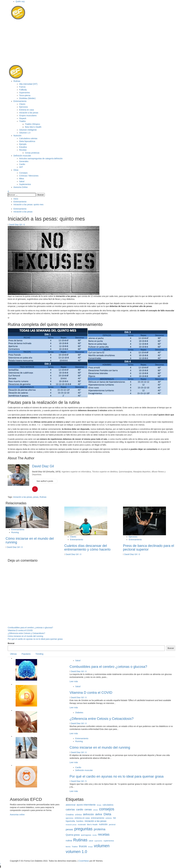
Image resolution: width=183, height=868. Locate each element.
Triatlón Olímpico (32, 124)
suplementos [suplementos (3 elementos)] (109, 841)
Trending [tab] (39, 654)
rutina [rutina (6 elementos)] (69, 840)
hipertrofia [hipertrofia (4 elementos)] (70, 821)
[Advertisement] (92, 42)
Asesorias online (17, 815)
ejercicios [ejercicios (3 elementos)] (70, 818)
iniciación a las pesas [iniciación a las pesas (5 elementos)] (96, 821)
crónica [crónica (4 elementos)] (78, 815)
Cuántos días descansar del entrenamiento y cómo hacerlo (87, 547)
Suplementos (25, 184)
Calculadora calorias (28, 138)
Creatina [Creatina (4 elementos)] (70, 815)
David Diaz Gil (16, 225)
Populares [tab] (26, 654)
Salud (22, 181)
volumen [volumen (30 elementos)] (102, 846)
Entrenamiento (20, 101)
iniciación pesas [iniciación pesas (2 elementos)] (71, 825)
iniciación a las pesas (22, 497)
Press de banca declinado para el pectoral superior (148, 547)
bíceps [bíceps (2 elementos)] (99, 805)
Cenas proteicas (32, 153)
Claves (22, 104)
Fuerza (22, 87)
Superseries (25, 93)
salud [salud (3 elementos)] (91, 841)
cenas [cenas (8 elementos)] (88, 809)
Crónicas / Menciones (29, 176)
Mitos (22, 179)
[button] (18, 12)
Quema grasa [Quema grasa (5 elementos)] (73, 835)
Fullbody (23, 90)
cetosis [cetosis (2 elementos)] (95, 810)
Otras (16, 170)
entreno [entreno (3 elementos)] (109, 818)
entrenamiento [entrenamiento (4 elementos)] (98, 818)
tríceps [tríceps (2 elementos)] (90, 847)
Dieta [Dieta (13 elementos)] (107, 814)
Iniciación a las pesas (29, 113)
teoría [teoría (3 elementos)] (68, 847)
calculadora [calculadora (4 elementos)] (108, 805)
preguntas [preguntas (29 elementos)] (83, 829)
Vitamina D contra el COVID (20, 630)
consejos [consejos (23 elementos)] (107, 809)
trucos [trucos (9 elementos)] (83, 846)
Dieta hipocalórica (27, 141)
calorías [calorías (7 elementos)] (70, 810)
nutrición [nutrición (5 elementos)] (103, 824)
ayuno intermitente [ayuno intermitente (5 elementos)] (86, 805)
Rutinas (17, 81)
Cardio (22, 164)
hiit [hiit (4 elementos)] (114, 818)
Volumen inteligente (28, 130)
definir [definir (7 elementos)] (99, 814)
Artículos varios (41, 158)
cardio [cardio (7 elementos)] (80, 810)
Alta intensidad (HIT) (28, 84)
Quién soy (20, 1)
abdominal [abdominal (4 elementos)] (71, 805)
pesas (36, 497)
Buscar (11, 643)
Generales (24, 161)
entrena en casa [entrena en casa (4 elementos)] (82, 818)
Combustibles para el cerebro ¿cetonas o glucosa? (30, 628)
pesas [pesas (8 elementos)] (69, 829)
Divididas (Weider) (27, 98)
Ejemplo (23, 144)
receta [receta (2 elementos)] (95, 835)
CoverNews (84, 861)
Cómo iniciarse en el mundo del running (30, 540)
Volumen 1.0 (25, 133)
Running (15, 532)
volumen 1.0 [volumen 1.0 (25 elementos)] (76, 852)
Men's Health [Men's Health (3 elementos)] (92, 825)
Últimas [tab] (13, 654)
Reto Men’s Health (33, 127)
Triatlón (22, 121)
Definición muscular (22, 156)
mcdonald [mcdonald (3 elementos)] (82, 825)
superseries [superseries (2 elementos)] (98, 841)
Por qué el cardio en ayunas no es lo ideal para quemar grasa (35, 639)
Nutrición (17, 136)
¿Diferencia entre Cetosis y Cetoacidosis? (26, 633)
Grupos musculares (28, 116)
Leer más (74, 681)
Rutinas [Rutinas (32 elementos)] (80, 840)
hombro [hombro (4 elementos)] (80, 821)
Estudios (23, 147)
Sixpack (23, 118)
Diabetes (79, 713)
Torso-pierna (25, 95)
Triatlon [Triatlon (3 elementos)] (75, 847)
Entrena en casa (26, 110)
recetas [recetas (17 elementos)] (104, 834)
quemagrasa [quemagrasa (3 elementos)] (86, 835)
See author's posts (45, 481)
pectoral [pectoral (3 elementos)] (112, 825)
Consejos (23, 173)
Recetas (23, 150)
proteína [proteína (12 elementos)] (100, 829)
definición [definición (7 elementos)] (88, 814)
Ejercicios (23, 107)
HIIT (21, 167)
